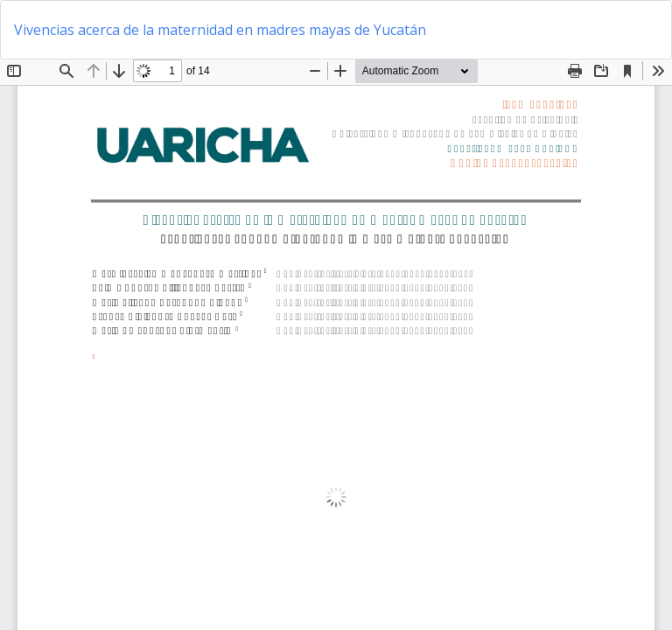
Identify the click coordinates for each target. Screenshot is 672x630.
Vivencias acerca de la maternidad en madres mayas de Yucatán (220, 30)
